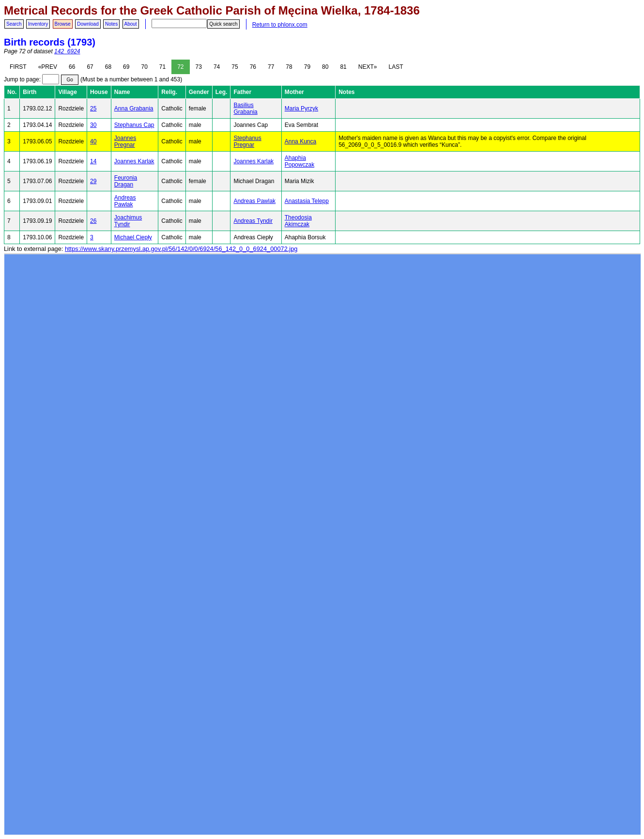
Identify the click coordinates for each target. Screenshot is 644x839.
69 (126, 67)
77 (271, 67)
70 (144, 67)
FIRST (18, 67)
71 (162, 67)
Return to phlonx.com (280, 25)
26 (93, 221)
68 (108, 67)
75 (235, 67)
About (131, 24)
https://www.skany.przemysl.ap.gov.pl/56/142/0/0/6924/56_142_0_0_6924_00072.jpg (181, 249)
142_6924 (67, 51)
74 (217, 67)
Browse (63, 24)
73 (199, 67)
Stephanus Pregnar (247, 141)
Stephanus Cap (134, 125)
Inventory (38, 24)
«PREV (48, 67)
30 (93, 125)
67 (90, 67)
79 (307, 67)
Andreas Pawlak (125, 201)
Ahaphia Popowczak (299, 161)
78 (289, 67)
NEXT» (368, 67)
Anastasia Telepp (307, 201)
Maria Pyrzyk (301, 109)
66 (72, 67)
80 (325, 67)
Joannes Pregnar (125, 141)
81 (343, 67)
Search (14, 24)
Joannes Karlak (134, 161)
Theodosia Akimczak (298, 221)
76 (253, 67)
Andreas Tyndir (253, 221)
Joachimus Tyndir (128, 221)
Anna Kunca (300, 141)
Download (88, 24)
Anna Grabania (134, 109)
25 (93, 109)
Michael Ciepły (133, 237)
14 (93, 161)
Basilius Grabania (245, 109)
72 (180, 67)
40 (93, 141)
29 (93, 181)
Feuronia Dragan (126, 181)
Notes (111, 24)
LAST (396, 67)
